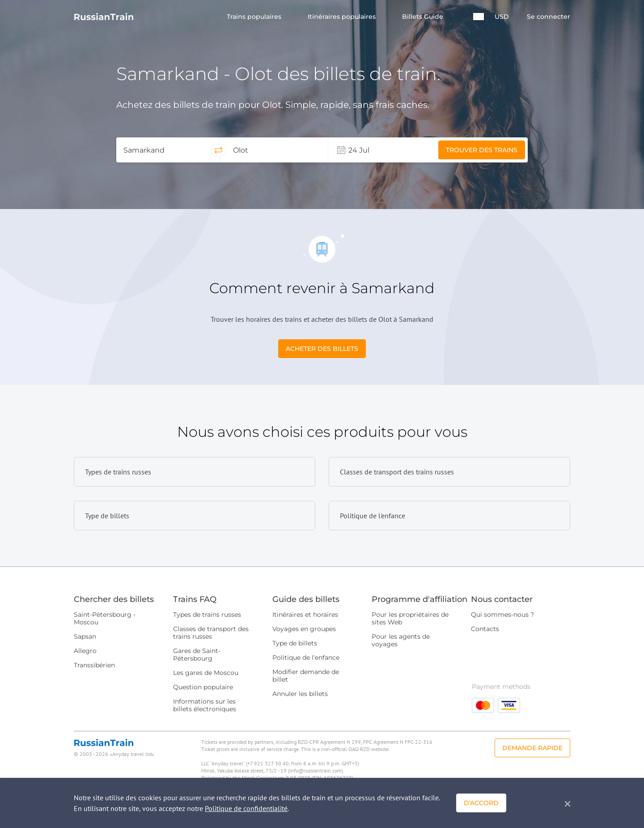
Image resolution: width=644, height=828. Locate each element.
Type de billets (295, 643)
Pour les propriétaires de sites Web (410, 618)
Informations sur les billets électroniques (205, 705)
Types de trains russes (207, 615)
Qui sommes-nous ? (502, 615)
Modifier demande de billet (306, 676)
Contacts (485, 629)
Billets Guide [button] (424, 17)
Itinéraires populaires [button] (343, 17)
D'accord (481, 803)
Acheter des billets (322, 349)
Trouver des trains (482, 150)
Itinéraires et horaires (305, 615)
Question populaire (203, 687)
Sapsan (85, 636)
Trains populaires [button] (255, 17)
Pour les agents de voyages (401, 640)
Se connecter (549, 17)
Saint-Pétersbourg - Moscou (105, 618)
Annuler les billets (300, 694)
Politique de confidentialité (246, 808)
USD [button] (502, 17)
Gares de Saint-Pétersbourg (197, 655)
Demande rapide (532, 748)
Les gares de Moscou (206, 673)
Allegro (85, 651)
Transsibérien (94, 665)
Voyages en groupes (304, 629)
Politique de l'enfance (306, 657)
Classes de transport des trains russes (211, 633)
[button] (479, 17)
